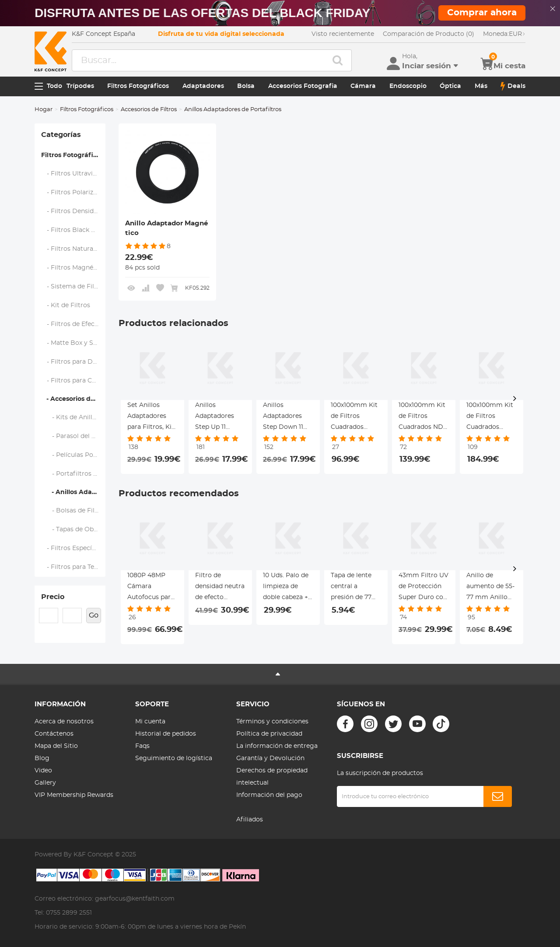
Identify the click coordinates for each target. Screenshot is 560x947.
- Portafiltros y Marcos (73, 474)
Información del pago (269, 795)
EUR (504, 34)
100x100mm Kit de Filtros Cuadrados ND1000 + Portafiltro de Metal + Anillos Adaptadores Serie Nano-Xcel (355, 417)
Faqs (142, 746)
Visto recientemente (343, 34)
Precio (53, 597)
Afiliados (250, 820)
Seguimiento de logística (174, 758)
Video (43, 771)
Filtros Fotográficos (138, 86)
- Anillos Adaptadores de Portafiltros (73, 492)
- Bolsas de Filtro (73, 511)
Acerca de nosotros (64, 722)
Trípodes (80, 86)
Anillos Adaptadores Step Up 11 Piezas (215, 417)
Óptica (450, 86)
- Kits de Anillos (70, 417)
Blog (42, 758)
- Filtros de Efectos (73, 324)
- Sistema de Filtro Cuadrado (73, 287)
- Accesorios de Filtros (73, 399)
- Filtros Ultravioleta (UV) (73, 174)
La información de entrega (277, 746)
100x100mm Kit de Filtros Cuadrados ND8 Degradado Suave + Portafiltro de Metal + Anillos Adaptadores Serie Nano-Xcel (423, 417)
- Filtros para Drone (73, 362)
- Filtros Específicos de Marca (73, 548)
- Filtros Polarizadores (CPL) (73, 193)
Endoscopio (408, 86)
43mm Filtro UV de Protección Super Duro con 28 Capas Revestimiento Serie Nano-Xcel (423, 588)
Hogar (44, 110)
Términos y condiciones (272, 722)
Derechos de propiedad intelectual (272, 777)
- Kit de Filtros (66, 305)
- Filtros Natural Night (73, 249)
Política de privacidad (269, 734)
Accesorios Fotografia (303, 86)
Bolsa (246, 86)
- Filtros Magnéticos (73, 268)
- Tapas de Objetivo (73, 530)
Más (481, 86)
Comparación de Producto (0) (429, 34)
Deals (513, 86)
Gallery (45, 783)
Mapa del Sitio (56, 746)
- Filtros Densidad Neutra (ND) (73, 211)
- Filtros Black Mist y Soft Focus (73, 230)
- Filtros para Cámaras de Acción (73, 381)
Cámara (363, 86)
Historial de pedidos (166, 734)
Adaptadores (203, 86)
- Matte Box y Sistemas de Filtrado (73, 343)
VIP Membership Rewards (74, 795)
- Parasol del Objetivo (73, 436)
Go (94, 615)
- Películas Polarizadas (73, 455)
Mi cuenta (150, 722)
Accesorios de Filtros (149, 110)
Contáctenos (54, 734)
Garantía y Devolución (270, 758)
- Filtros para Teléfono (73, 567)
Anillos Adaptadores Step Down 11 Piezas (283, 417)
